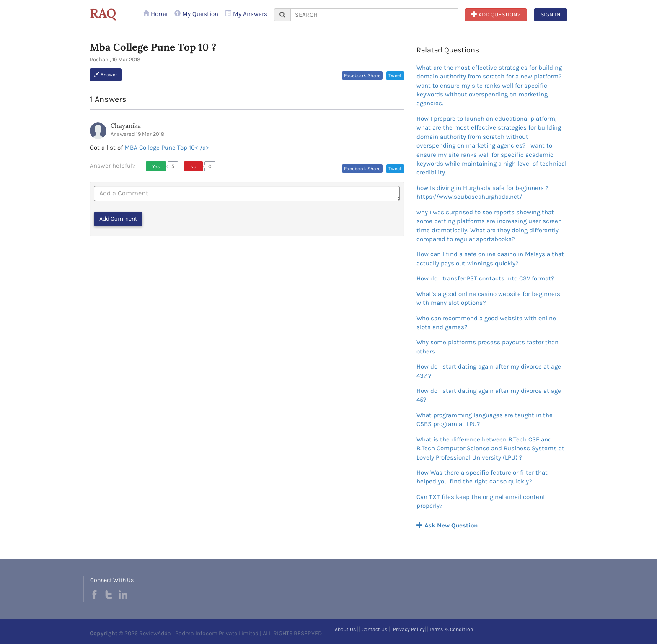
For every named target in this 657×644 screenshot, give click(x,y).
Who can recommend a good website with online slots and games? (486, 323)
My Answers (246, 14)
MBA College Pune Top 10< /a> (167, 148)
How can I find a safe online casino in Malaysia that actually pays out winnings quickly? (490, 258)
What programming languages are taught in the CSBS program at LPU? (485, 419)
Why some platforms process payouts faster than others (488, 347)
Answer (106, 75)
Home (155, 14)
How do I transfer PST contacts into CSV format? (485, 278)
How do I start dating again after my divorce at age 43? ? (489, 371)
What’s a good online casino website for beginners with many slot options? (488, 298)
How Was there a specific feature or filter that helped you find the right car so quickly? (482, 477)
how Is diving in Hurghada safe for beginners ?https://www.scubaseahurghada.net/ (482, 192)
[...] (374, 15)
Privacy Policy (409, 629)
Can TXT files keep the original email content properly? (481, 501)
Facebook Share (362, 75)
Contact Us (374, 629)
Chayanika (126, 126)
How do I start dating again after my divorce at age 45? (489, 395)
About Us (345, 629)
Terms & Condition (451, 629)
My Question (196, 14)
